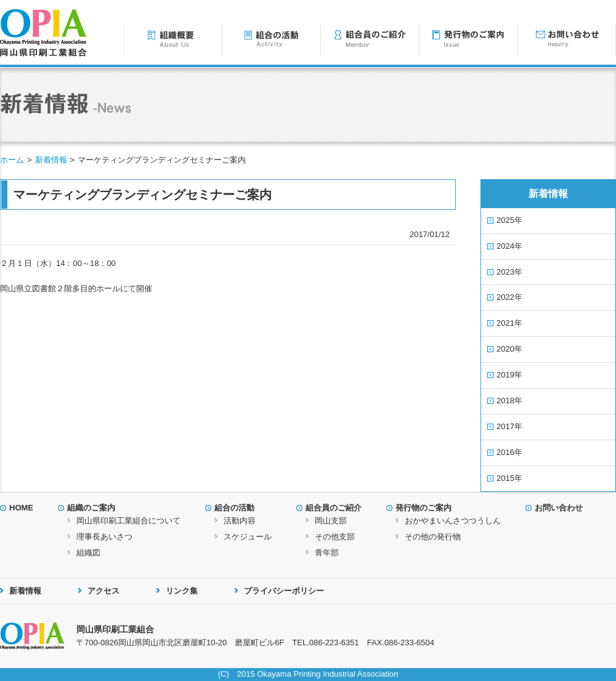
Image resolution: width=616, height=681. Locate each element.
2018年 (509, 401)
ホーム (12, 160)
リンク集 (182, 591)
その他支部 (335, 537)
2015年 (509, 478)
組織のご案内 (91, 508)
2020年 (509, 349)
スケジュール (248, 537)
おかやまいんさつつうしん (453, 521)
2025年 (509, 220)
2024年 (509, 246)
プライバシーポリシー (284, 591)
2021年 (509, 323)
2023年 (509, 272)
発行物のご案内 (423, 508)
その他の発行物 (433, 537)
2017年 (509, 426)
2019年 (509, 375)
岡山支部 (331, 521)
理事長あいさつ (104, 537)
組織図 (88, 553)
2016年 (509, 452)
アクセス (103, 591)
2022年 (509, 297)
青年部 (327, 553)
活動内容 (240, 521)
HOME (21, 508)
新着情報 (51, 160)
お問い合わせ (559, 508)
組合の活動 (234, 508)
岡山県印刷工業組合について (128, 521)
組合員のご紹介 (334, 508)
